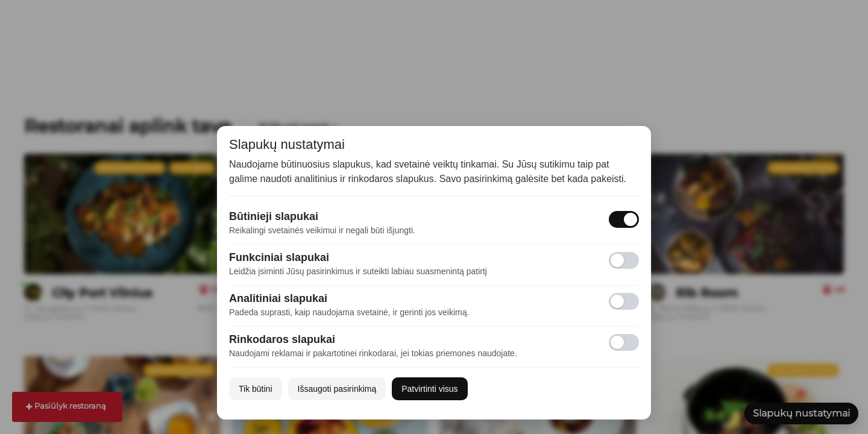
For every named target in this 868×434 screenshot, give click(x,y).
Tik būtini (256, 389)
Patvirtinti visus (429, 389)
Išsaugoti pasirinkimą (337, 389)
